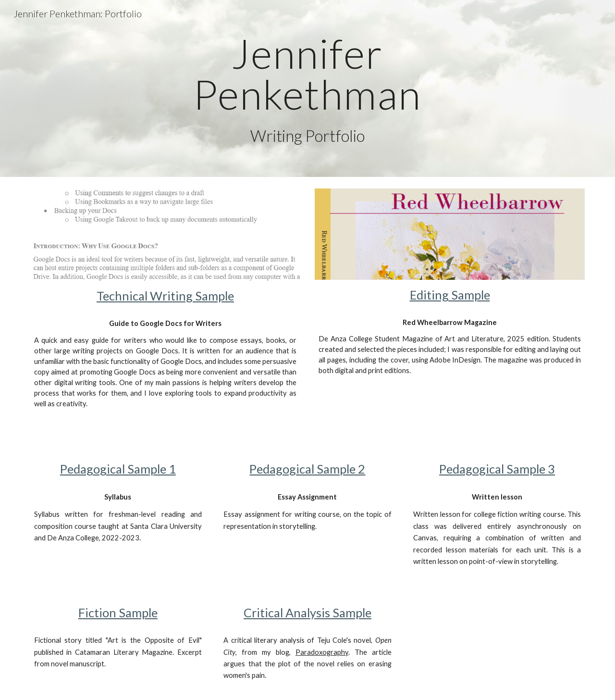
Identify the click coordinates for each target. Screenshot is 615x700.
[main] (307, 88)
